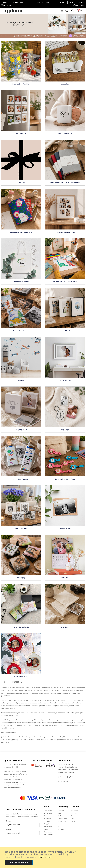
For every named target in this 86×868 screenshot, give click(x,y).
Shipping (47, 826)
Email (9, 831)
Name (9, 823)
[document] (43, 858)
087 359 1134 (64, 783)
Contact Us (48, 813)
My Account (48, 837)
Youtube (74, 821)
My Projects (48, 829)
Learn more (44, 857)
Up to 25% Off (43, 2)
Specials (61, 831)
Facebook (75, 813)
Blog (59, 815)
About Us (61, 813)
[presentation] (23, 843)
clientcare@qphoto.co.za (69, 779)
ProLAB (60, 829)
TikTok (73, 823)
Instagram (75, 815)
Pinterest (74, 818)
